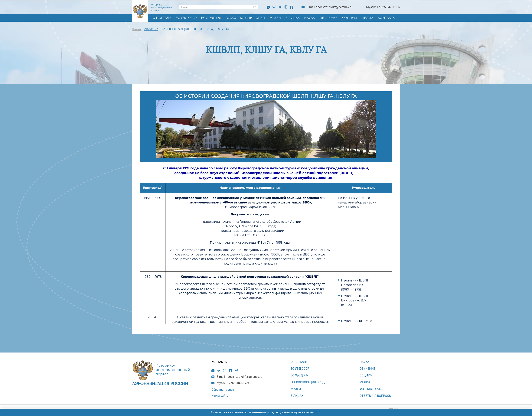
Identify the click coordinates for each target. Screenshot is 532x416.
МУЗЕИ (275, 18)
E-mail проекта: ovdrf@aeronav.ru (330, 7)
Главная (137, 29)
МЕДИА (367, 18)
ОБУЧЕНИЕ (329, 18)
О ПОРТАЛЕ (162, 18)
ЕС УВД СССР (186, 18)
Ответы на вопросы (376, 396)
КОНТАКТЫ (387, 18)
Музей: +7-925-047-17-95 (383, 7)
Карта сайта (220, 396)
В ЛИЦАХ (292, 18)
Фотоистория (371, 389)
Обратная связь (223, 390)
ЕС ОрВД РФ (211, 18)
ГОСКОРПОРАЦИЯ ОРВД (245, 18)
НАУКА (310, 18)
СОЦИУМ (349, 18)
